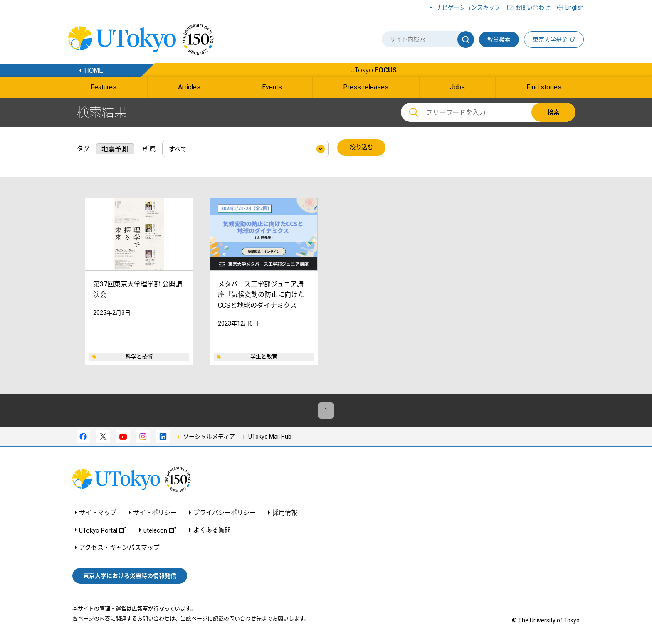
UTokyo (374, 70)
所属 (149, 148)
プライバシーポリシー (225, 513)
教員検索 (499, 39)
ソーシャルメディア (209, 437)
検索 (553, 112)
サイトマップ (98, 513)
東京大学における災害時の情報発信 (130, 577)
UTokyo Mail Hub (270, 437)
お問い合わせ (533, 7)
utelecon (160, 531)
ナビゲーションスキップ (468, 7)
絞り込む (362, 148)
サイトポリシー (155, 513)
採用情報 (285, 513)
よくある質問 (212, 531)
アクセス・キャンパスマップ (119, 548)
